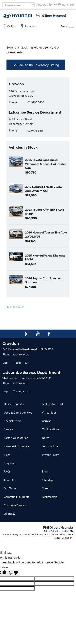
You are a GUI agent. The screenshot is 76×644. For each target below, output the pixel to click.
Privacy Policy (50, 455)
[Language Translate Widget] (19, 5)
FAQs (7, 471)
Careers (47, 488)
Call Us (9, 26)
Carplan (47, 421)
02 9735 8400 (36, 102)
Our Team (10, 488)
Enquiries (10, 463)
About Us (10, 480)
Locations (28, 26)
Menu (67, 26)
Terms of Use (50, 446)
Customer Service (15, 505)
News (45, 438)
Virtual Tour (49, 412)
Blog (45, 471)
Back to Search (15, 307)
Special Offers (13, 421)
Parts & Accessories (16, 438)
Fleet (7, 455)
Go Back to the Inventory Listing (36, 65)
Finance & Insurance (17, 446)
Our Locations (51, 429)
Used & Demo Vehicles (18, 412)
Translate (64, 4)
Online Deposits (14, 404)
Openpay (10, 514)
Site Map (47, 480)
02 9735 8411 (35, 130)
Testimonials (50, 497)
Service (9, 429)
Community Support (17, 497)
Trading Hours (21, 363)
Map (5, 363)
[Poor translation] (14, 573)
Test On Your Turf (52, 404)
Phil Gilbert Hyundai (51, 16)
